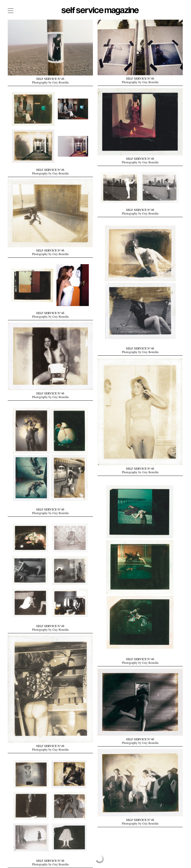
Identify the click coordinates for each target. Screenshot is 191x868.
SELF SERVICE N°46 (50, 79)
